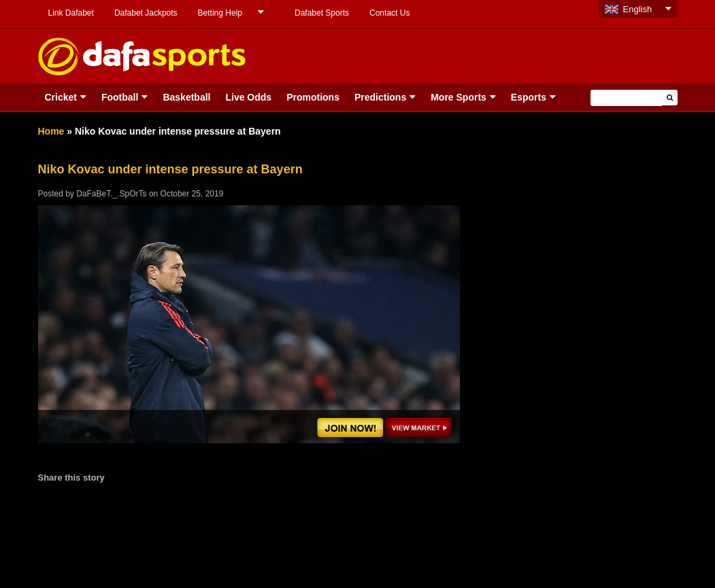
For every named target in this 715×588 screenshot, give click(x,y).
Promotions (313, 97)
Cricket (61, 97)
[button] (670, 98)
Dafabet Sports (322, 13)
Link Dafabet (71, 13)
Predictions (380, 97)
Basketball (186, 97)
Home (51, 131)
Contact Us (389, 13)
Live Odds (248, 97)
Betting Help (220, 13)
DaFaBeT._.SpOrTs (111, 194)
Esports (529, 97)
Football (120, 97)
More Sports (459, 97)
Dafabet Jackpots (146, 13)
